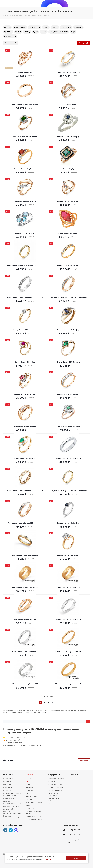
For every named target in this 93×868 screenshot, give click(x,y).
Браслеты (29, 787)
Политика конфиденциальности (12, 802)
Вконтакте (5, 830)
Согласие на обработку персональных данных (12, 794)
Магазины (7, 781)
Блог (50, 803)
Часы (28, 805)
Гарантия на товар (55, 787)
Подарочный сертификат (53, 794)
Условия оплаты (55, 781)
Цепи (28, 784)
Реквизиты (7, 787)
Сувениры (30, 808)
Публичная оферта (11, 798)
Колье (28, 793)
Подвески (29, 790)
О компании (8, 778)
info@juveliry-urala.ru (74, 835)
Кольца (29, 781)
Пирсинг (29, 799)
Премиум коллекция (34, 819)
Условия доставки (55, 784)
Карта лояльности (55, 790)
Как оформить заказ (56, 778)
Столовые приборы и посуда (34, 812)
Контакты (7, 790)
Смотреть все (84, 760)
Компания (8, 775)
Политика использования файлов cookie (13, 818)
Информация (54, 775)
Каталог (29, 775)
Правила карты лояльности (54, 799)
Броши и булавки (33, 796)
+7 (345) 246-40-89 (74, 830)
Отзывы (74, 775)
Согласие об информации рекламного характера (12, 811)
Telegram (11, 830)
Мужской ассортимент (34, 802)
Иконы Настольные (33, 816)
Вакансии (7, 784)
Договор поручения (11, 806)
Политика (47, 859)
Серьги (28, 778)
